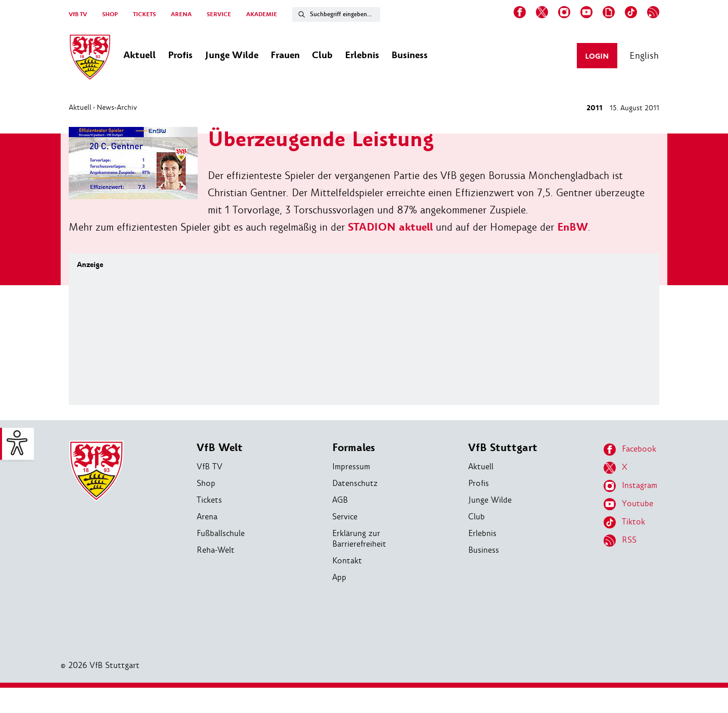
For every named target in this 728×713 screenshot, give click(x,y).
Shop (206, 483)
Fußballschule (221, 533)
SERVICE (219, 14)
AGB (340, 500)
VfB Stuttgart (503, 448)
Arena (207, 517)
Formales (354, 448)
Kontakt (347, 561)
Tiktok (624, 522)
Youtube (628, 504)
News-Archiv (117, 107)
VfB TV (78, 14)
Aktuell (80, 107)
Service (345, 517)
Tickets (209, 500)
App (339, 577)
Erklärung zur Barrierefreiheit (359, 539)
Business (484, 550)
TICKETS (144, 14)
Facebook (630, 450)
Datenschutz (355, 483)
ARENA (181, 14)
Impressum (351, 466)
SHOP (110, 14)
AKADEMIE (262, 14)
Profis (479, 483)
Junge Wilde (490, 500)
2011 (595, 108)
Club (476, 517)
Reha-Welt (216, 550)
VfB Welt (220, 448)
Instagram (630, 486)
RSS (620, 541)
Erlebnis (482, 533)
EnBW (573, 227)
